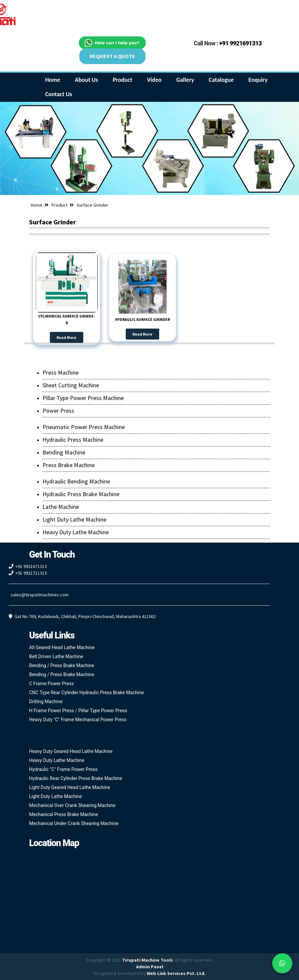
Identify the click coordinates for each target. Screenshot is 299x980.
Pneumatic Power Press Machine (84, 427)
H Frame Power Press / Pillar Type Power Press (78, 711)
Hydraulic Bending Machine (76, 481)
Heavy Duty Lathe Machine (76, 532)
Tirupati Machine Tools (147, 960)
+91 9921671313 (31, 566)
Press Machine (61, 372)
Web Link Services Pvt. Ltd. (176, 973)
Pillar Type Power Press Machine (83, 398)
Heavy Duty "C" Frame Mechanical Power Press (78, 720)
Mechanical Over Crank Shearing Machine (72, 805)
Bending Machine (64, 452)
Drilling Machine (46, 702)
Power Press (58, 411)
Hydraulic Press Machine (73, 440)
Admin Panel (150, 967)
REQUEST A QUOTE (112, 56)
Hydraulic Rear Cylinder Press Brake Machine (76, 778)
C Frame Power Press (52, 683)
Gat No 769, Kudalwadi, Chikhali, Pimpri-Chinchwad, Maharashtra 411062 (85, 616)
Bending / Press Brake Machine (62, 665)
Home (37, 205)
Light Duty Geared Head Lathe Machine (70, 787)
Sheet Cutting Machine (71, 385)
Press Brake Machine (69, 465)
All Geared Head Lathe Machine (62, 647)
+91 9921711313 (31, 573)
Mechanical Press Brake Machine (64, 814)
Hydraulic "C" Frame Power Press (63, 769)
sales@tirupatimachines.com (40, 595)
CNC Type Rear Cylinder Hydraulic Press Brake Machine (86, 693)
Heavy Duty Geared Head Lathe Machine (71, 751)
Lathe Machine (61, 507)
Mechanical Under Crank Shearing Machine (74, 823)
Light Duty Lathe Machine (74, 519)
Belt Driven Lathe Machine (56, 656)
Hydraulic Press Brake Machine (81, 494)
